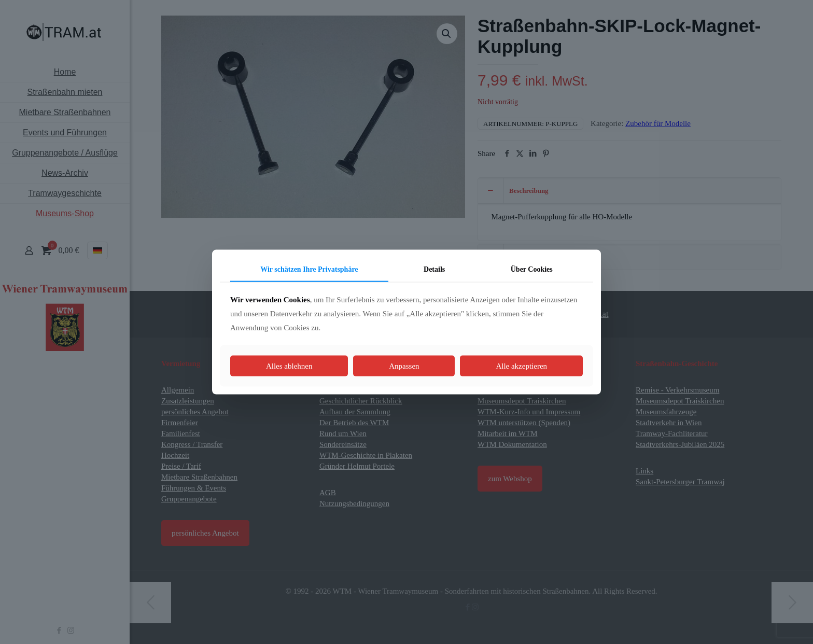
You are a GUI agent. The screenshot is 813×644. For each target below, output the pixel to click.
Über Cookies (532, 269)
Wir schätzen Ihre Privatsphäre (309, 269)
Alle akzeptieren (521, 366)
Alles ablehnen (289, 366)
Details (434, 269)
